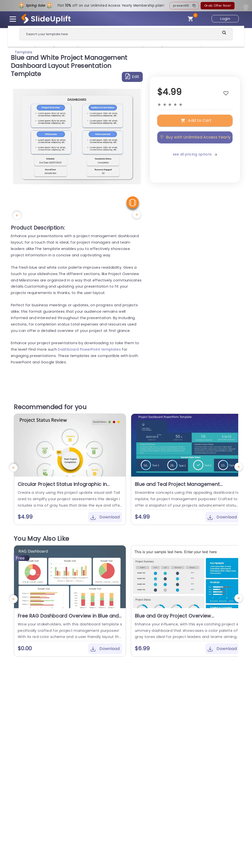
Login (225, 19)
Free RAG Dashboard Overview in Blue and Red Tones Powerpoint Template (68, 619)
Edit (132, 76)
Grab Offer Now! (218, 6)
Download (105, 517)
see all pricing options (195, 154)
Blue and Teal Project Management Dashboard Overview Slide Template (179, 487)
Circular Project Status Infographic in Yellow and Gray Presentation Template (66, 487)
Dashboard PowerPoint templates (89, 349)
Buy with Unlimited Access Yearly (195, 137)
